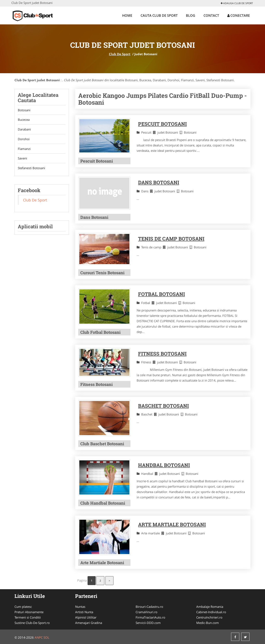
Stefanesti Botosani (31, 168)
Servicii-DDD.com (148, 623)
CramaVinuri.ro (146, 612)
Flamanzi (24, 149)
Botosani (24, 110)
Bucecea (24, 120)
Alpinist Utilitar (86, 617)
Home (127, 16)
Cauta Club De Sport (159, 16)
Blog (191, 16)
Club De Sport (120, 54)
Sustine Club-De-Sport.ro (32, 623)
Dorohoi (24, 139)
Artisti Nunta (84, 612)
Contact (211, 16)
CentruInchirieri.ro (209, 617)
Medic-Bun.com (208, 623)
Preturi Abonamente (29, 612)
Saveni (22, 159)
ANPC (39, 637)
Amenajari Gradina (89, 623)
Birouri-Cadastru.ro (149, 607)
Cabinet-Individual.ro (211, 612)
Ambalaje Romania (210, 607)
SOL (46, 637)
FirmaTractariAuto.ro (150, 617)
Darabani (24, 129)
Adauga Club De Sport (237, 3)
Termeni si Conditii (28, 617)
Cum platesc (23, 607)
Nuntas (80, 607)
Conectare (239, 16)
